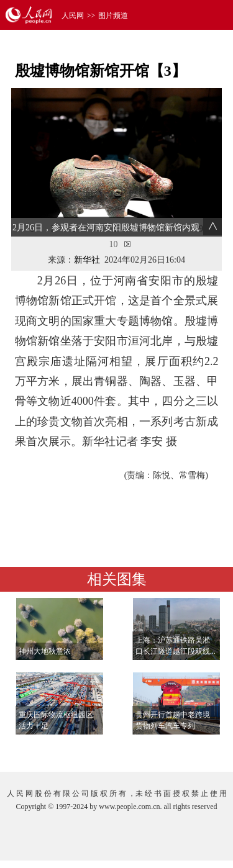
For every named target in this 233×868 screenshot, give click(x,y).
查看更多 (187, 750)
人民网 (73, 16)
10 (114, 244)
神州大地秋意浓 (45, 651)
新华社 (87, 260)
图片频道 (113, 16)
